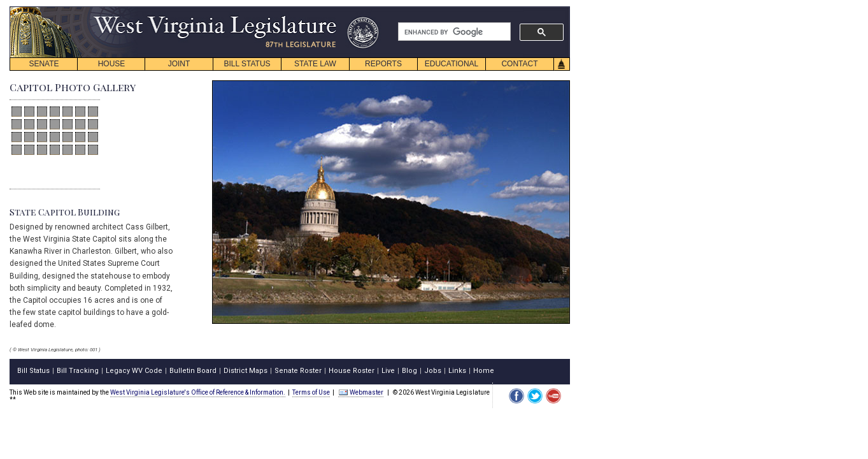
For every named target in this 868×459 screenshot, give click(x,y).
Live (388, 371)
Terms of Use (311, 392)
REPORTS (383, 64)
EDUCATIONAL (452, 64)
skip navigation (369, 10)
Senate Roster (298, 371)
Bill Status (33, 371)
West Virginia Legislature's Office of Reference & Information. (198, 392)
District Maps (245, 371)
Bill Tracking (78, 371)
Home (484, 371)
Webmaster (361, 392)
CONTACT (519, 64)
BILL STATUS (247, 64)
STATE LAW (315, 64)
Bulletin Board (193, 371)
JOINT (179, 64)
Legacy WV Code (134, 371)
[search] (453, 32)
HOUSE (112, 64)
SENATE (44, 64)
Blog (409, 371)
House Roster (352, 371)
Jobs (433, 371)
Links (457, 371)
